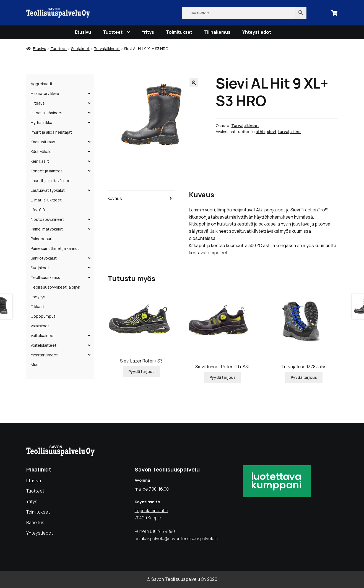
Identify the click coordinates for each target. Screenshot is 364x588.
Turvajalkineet (107, 49)
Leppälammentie (151, 511)
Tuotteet (113, 32)
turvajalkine (289, 132)
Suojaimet (80, 49)
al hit (260, 132)
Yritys (148, 32)
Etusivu (83, 32)
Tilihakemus (217, 32)
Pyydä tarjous (141, 371)
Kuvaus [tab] (115, 198)
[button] (194, 83)
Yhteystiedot (257, 32)
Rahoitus (35, 522)
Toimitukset (179, 32)
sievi (271, 132)
